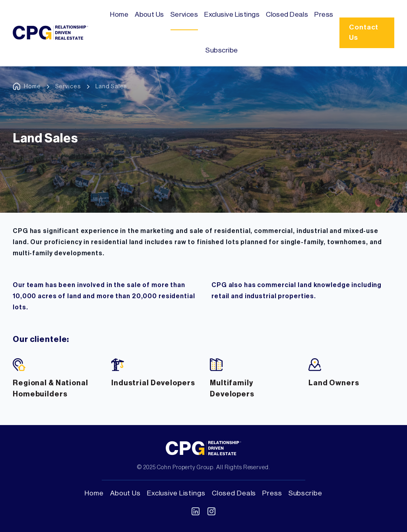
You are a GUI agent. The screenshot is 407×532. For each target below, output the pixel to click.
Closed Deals (287, 15)
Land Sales (111, 86)
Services (184, 15)
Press (324, 15)
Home (119, 15)
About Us (149, 15)
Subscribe (222, 50)
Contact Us (364, 32)
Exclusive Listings (232, 15)
